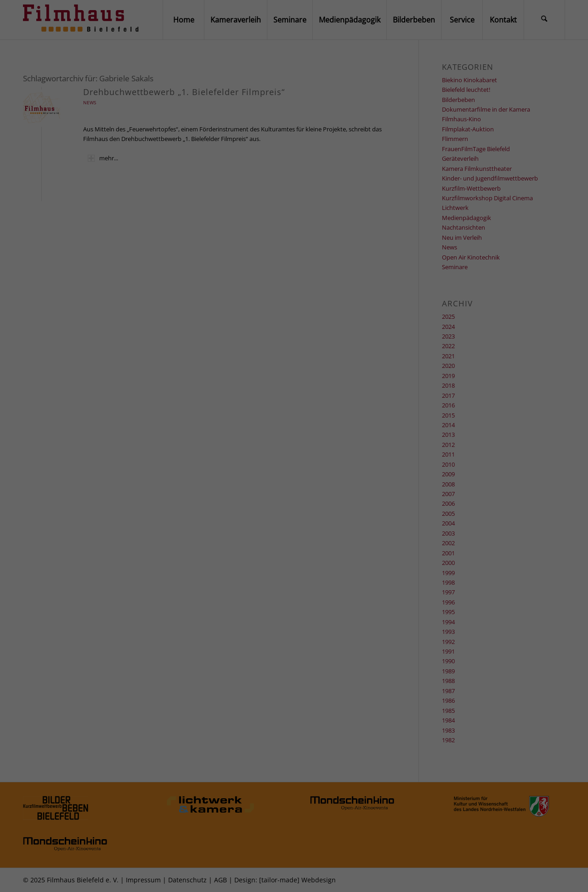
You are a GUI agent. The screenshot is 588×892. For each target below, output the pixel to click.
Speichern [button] (294, 840)
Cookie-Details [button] (260, 877)
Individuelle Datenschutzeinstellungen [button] (294, 861)
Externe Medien (348, 789)
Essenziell (229, 789)
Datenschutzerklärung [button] (297, 877)
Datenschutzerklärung (313, 766)
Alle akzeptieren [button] (294, 819)
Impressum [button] (331, 877)
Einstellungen (227, 773)
